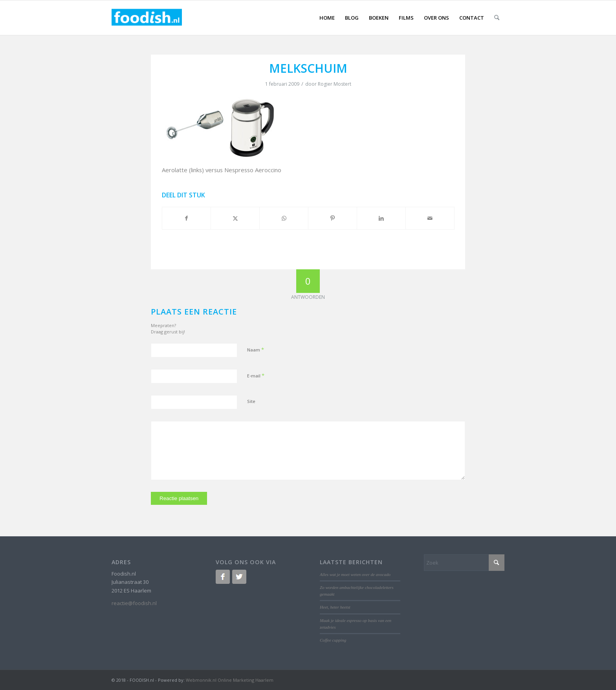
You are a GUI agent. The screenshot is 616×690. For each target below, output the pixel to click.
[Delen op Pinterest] (333, 218)
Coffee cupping (333, 640)
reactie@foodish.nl (134, 603)
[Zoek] (497, 18)
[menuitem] (327, 18)
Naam (256, 350)
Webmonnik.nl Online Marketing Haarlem (230, 680)
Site (251, 401)
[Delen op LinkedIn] (381, 218)
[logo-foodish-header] (147, 18)
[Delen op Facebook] (187, 218)
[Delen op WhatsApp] (284, 218)
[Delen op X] (235, 218)
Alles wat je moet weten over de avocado (355, 574)
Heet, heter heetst (335, 607)
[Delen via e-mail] (430, 218)
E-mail (256, 375)
